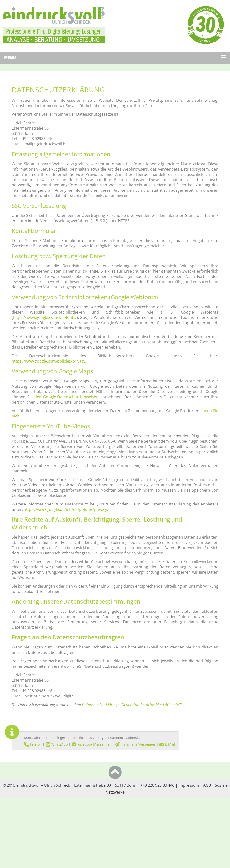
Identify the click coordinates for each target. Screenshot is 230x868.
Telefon (33, 744)
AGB (207, 785)
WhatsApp (57, 744)
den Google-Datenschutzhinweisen (67, 397)
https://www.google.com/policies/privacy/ (49, 361)
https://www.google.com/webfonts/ (45, 317)
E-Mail (167, 744)
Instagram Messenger (135, 744)
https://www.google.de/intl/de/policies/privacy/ (66, 509)
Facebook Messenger (91, 744)
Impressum (189, 785)
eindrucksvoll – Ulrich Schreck (43, 785)
